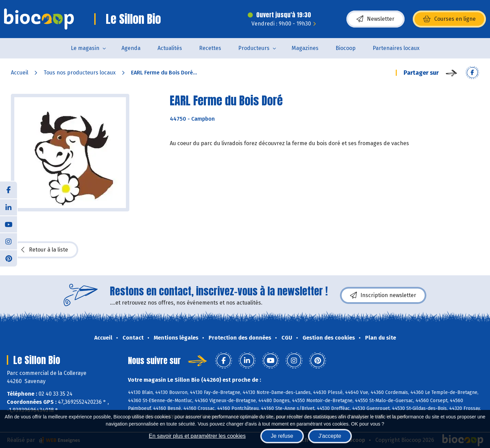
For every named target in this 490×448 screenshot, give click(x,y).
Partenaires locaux (396, 48)
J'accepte (330, 436)
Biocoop (346, 48)
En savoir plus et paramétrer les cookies (197, 436)
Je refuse (282, 436)
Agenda (131, 48)
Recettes (210, 48)
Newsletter (375, 19)
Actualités (170, 48)
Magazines (305, 48)
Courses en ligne (449, 19)
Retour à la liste (45, 250)
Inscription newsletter (383, 295)
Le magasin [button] (85, 48)
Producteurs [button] (254, 48)
